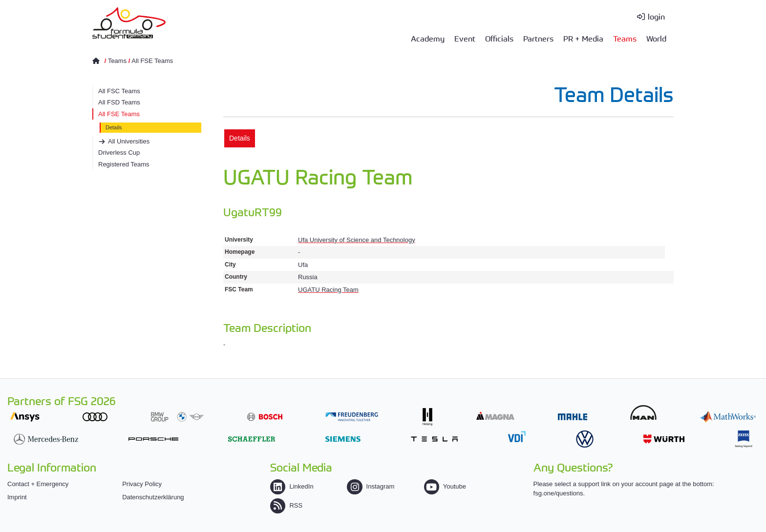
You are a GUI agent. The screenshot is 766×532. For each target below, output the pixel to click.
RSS (286, 505)
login (656, 16)
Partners (538, 38)
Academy (428, 38)
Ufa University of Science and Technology (357, 240)
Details (114, 127)
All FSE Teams (152, 61)
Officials (499, 38)
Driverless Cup (119, 153)
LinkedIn (292, 486)
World (656, 38)
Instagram (371, 486)
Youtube (445, 486)
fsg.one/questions (558, 493)
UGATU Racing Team (328, 290)
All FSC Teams (119, 91)
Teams (625, 38)
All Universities (129, 141)
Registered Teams (124, 164)
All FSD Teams (119, 102)
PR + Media (583, 38)
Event (465, 38)
